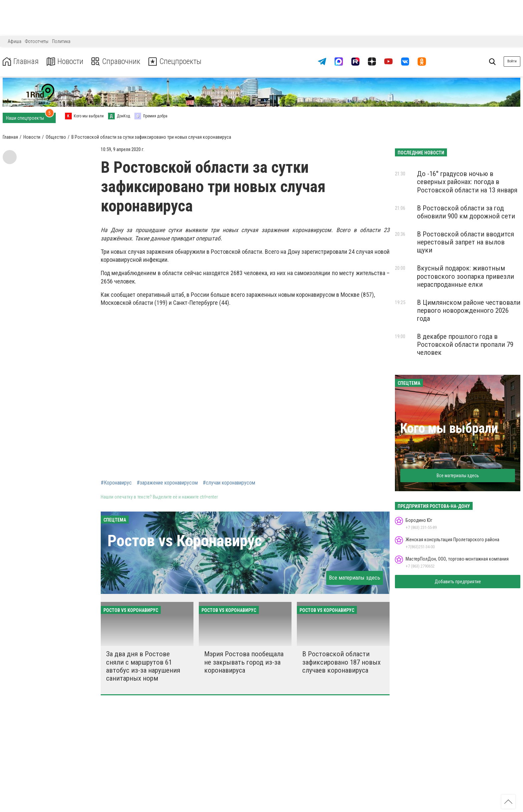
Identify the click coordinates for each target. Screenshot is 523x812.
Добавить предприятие (458, 582)
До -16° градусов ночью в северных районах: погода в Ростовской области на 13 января (467, 182)
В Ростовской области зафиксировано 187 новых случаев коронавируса (341, 662)
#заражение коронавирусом (167, 483)
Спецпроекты (178, 62)
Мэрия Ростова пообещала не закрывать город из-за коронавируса (244, 662)
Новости (66, 62)
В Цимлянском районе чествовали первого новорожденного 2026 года (469, 310)
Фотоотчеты (37, 41)
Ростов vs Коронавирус (185, 541)
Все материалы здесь (355, 578)
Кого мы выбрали (449, 428)
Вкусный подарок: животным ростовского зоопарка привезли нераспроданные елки (465, 276)
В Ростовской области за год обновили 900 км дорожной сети (466, 212)
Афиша (15, 41)
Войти (512, 61)
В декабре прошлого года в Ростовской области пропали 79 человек (465, 344)
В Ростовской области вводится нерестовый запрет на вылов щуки (465, 242)
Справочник (118, 62)
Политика (61, 41)
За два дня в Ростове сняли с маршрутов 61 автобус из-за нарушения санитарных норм (143, 666)
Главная (21, 62)
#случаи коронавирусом (229, 483)
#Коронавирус (116, 483)
